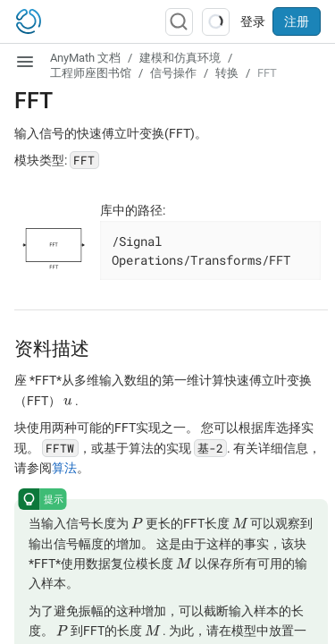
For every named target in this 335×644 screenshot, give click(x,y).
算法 (64, 468)
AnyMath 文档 (85, 58)
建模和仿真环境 (180, 58)
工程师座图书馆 (91, 73)
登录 (253, 21)
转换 (227, 73)
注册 (297, 21)
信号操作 (173, 73)
